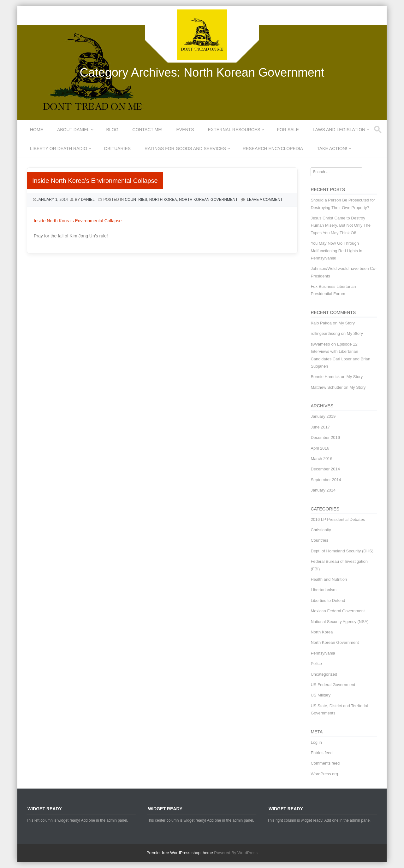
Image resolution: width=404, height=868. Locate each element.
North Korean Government (208, 200)
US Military (321, 695)
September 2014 (326, 480)
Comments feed (325, 763)
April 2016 (320, 448)
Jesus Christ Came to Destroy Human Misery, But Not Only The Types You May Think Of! (341, 225)
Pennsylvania (323, 653)
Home (37, 130)
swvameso (320, 344)
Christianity (321, 530)
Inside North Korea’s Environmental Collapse (95, 181)
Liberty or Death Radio (59, 149)
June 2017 (320, 427)
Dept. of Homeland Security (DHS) (342, 551)
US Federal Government (333, 685)
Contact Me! (147, 130)
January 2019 (323, 416)
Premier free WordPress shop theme (180, 853)
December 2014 (325, 469)
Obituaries (117, 149)
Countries (136, 200)
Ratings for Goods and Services (185, 149)
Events (185, 130)
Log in (316, 742)
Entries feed (321, 753)
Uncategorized (324, 674)
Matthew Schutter (327, 387)
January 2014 (323, 490)
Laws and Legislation (339, 130)
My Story (347, 323)
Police (316, 664)
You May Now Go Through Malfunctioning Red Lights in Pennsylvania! (336, 251)
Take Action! (332, 149)
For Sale (288, 130)
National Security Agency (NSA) (340, 622)
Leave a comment (265, 200)
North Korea (163, 200)
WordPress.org (324, 774)
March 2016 (321, 459)
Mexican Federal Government (338, 611)
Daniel (88, 200)
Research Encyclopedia (273, 149)
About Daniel (73, 130)
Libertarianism (324, 590)
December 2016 (325, 437)
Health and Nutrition (329, 579)
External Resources (234, 130)
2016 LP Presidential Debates (338, 519)
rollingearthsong (325, 333)
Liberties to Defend (328, 600)
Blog (112, 130)
